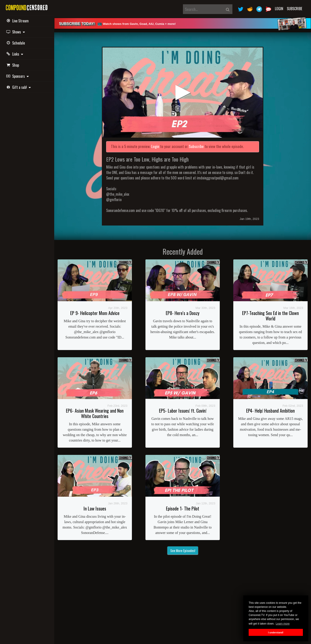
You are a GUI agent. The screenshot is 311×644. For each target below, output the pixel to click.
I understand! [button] (276, 632)
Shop (13, 65)
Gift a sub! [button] (19, 87)
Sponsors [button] (18, 76)
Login (279, 9)
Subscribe (295, 9)
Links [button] (15, 54)
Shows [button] (16, 32)
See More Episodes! (183, 550)
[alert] (183, 23)
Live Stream (18, 21)
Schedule (16, 43)
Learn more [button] (283, 624)
